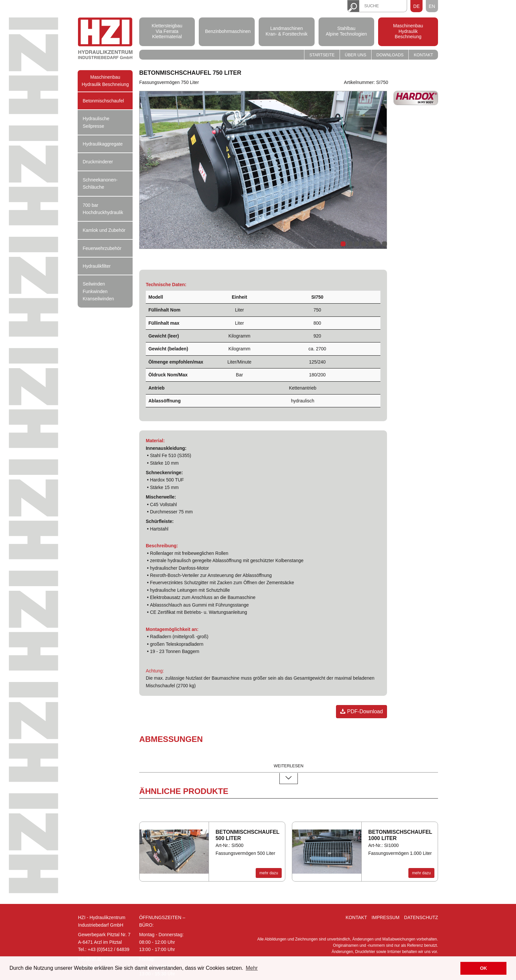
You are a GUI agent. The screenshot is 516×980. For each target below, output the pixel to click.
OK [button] (483, 968)
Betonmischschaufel (103, 101)
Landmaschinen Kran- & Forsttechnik (287, 31)
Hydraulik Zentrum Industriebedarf (105, 39)
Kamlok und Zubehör (104, 230)
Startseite (322, 55)
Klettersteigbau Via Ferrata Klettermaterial (167, 31)
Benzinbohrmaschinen (227, 31)
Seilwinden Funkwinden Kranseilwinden (98, 291)
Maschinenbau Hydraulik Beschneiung (408, 31)
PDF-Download (361, 711)
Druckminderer (98, 162)
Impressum (386, 917)
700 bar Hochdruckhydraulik (103, 209)
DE (416, 6)
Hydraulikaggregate (103, 144)
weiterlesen (289, 766)
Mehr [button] (252, 968)
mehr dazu (269, 873)
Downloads (390, 55)
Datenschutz (421, 917)
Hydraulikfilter (97, 266)
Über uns (356, 55)
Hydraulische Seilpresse (96, 122)
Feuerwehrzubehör (102, 248)
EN (432, 6)
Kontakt (423, 55)
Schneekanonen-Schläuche (100, 183)
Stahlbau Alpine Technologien (346, 31)
